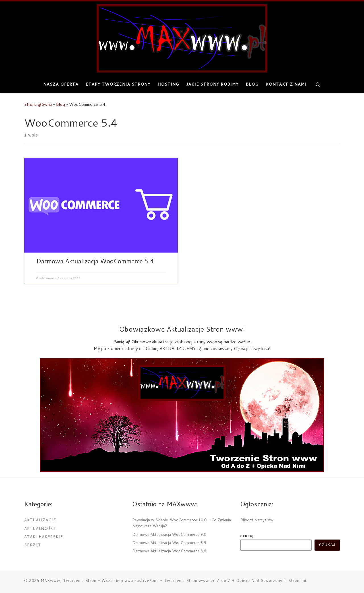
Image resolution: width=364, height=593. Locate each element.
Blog (60, 104)
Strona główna (38, 104)
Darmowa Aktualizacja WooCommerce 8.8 (169, 551)
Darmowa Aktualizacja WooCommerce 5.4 (95, 261)
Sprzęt (33, 545)
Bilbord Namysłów (257, 520)
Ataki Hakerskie (44, 537)
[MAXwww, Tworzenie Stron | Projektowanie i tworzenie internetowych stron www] (182, 37)
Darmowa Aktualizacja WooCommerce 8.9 (169, 543)
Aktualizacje (40, 520)
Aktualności (40, 528)
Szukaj (247, 536)
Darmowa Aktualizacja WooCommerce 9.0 (169, 534)
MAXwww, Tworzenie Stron (69, 580)
